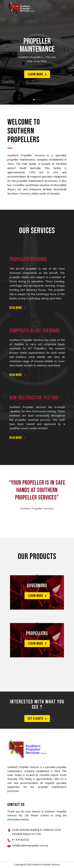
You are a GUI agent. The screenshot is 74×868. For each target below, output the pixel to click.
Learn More (36, 74)
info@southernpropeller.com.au (30, 845)
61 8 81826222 (21, 840)
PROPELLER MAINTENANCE (37, 45)
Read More (30, 323)
